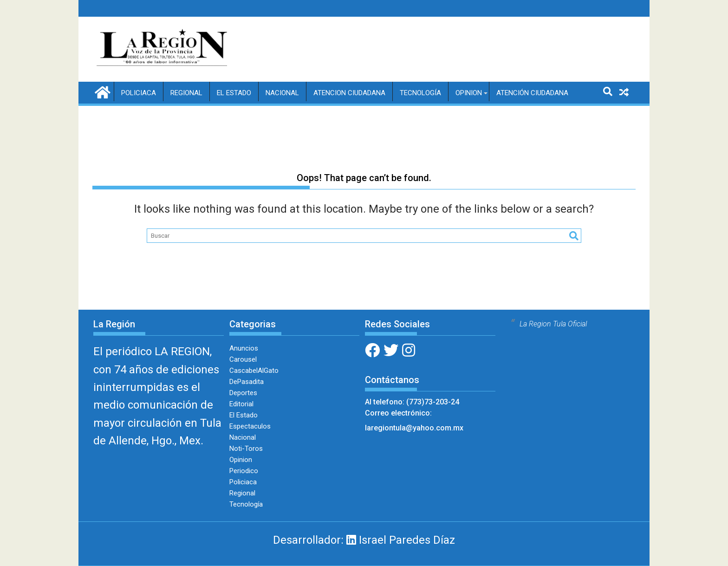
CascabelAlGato (254, 371)
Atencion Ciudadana (349, 93)
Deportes (243, 393)
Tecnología (420, 93)
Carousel (243, 359)
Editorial (241, 404)
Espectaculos (250, 426)
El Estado (234, 93)
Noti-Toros (246, 449)
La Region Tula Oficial (553, 324)
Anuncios (244, 348)
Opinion (469, 93)
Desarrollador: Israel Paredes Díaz (364, 540)
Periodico (244, 471)
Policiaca (139, 93)
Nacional (282, 93)
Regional (186, 93)
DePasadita (247, 382)
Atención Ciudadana (532, 93)
